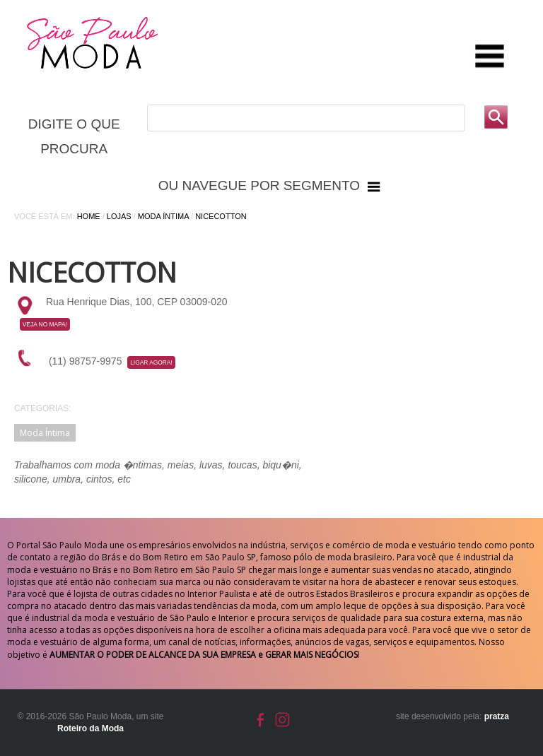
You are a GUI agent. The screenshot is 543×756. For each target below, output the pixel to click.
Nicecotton (221, 216)
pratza (497, 716)
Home (89, 216)
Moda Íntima (163, 216)
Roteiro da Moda (90, 728)
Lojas (119, 216)
